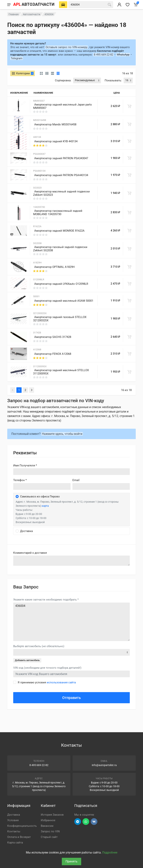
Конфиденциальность (22, 826)
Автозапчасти (32, 14)
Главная (14, 14)
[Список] (53, 73)
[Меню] (9, 5)
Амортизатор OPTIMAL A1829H (54, 267)
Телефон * (20, 480)
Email (76, 480)
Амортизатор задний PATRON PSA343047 (61, 158)
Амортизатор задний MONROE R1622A (59, 231)
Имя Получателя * (25, 465)
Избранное (48, 820)
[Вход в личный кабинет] (119, 5)
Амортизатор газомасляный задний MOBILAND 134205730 (58, 212)
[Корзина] (136, 5)
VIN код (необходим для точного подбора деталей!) (47, 668)
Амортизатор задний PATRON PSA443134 (61, 175)
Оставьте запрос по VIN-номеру (66, 47)
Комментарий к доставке (30, 553)
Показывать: (113, 80)
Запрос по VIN (50, 831)
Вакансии (47, 826)
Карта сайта (15, 843)
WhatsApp (123, 55)
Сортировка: (63, 80)
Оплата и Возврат (19, 837)
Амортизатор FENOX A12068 (53, 354)
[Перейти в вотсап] (86, 822)
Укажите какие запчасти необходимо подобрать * (46, 600)
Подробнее (110, 852)
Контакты (14, 831)
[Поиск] (109, 5)
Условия (13, 820)
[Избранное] (128, 5)
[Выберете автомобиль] (63, 5)
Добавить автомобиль (27, 660)
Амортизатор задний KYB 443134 (56, 141)
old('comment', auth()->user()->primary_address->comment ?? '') (71, 561)
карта (45, 506)
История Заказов (52, 815)
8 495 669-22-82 (104, 55)
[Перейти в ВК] (94, 822)
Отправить (71, 698)
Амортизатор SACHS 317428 (53, 337)
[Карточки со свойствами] (47, 73)
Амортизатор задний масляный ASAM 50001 (64, 301)
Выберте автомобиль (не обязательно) (39, 646)
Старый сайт (49, 837)
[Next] (32, 390)
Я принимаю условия (47, 682)
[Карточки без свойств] (41, 73)
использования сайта (61, 682)
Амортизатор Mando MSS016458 (55, 124)
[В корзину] (129, 106)
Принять (71, 861)
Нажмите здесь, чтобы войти (62, 434)
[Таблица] (58, 73)
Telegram (17, 58)
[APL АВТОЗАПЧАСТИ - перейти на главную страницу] (34, 5)
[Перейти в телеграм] (78, 822)
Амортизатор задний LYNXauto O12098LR (61, 284)
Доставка (14, 815)
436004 (71, 622)
